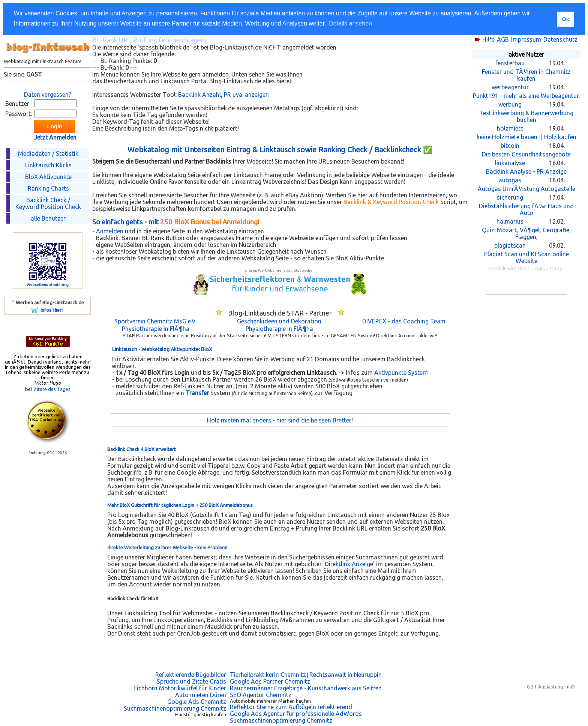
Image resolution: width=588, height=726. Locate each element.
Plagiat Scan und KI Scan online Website (526, 257)
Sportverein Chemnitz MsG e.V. (155, 321)
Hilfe (488, 39)
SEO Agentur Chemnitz (261, 695)
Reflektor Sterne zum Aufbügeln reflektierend (291, 707)
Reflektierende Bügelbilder (191, 675)
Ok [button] (565, 19)
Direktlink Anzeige (349, 564)
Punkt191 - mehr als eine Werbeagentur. (526, 96)
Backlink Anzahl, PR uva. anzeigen (223, 95)
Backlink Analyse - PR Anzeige (526, 171)
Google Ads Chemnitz (197, 702)
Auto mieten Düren (201, 695)
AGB (503, 39)
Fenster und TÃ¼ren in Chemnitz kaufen (526, 75)
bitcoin (510, 146)
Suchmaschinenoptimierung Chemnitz (175, 708)
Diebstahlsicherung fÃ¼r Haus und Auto (526, 209)
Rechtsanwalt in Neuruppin (346, 675)
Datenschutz (560, 39)
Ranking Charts (48, 188)
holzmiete (510, 128)
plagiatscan (510, 245)
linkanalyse (510, 163)
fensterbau (510, 63)
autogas (510, 180)
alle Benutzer (48, 218)
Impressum (526, 39)
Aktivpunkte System (401, 373)
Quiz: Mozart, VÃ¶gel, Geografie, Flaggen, (526, 233)
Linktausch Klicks (48, 165)
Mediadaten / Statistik (48, 153)
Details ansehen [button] (350, 23)
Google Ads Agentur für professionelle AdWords (296, 714)
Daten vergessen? (48, 95)
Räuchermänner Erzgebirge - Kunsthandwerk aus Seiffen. (306, 688)
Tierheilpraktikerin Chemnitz (268, 675)
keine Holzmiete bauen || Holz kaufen (526, 137)
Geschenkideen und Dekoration (279, 321)
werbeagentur (510, 87)
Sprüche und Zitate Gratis (191, 681)
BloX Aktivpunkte (48, 177)
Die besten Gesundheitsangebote (526, 154)
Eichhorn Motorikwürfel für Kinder (180, 688)
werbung (510, 104)
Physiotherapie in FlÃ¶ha (156, 329)
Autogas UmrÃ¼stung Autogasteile (526, 189)
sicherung (510, 197)
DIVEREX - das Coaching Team (404, 321)
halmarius (510, 221)
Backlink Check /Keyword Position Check (48, 203)
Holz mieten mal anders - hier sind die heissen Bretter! (280, 420)
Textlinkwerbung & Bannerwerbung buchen (526, 116)
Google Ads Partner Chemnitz (270, 681)
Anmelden (110, 231)
